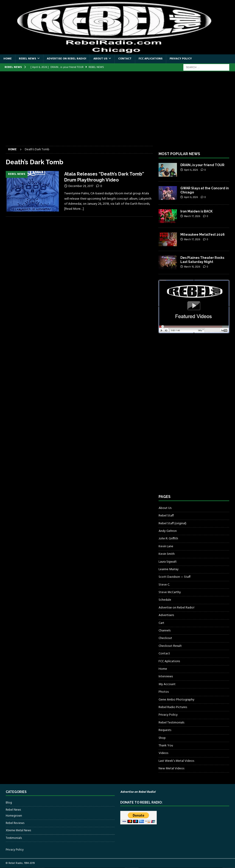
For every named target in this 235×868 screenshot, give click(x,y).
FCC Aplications (151, 59)
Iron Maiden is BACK (196, 211)
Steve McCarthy (170, 592)
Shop (162, 738)
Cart (161, 623)
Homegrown (14, 816)
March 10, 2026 (192, 267)
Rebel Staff (166, 516)
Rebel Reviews (15, 823)
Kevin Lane (166, 546)
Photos (164, 692)
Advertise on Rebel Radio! (67, 59)
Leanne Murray (169, 569)
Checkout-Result (170, 646)
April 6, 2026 (191, 170)
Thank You (166, 746)
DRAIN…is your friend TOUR (202, 165)
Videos (163, 753)
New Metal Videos (171, 769)
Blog (9, 803)
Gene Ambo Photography (176, 700)
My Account (167, 684)
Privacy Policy (181, 59)
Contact (125, 59)
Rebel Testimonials (171, 723)
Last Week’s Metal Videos (176, 761)
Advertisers (166, 615)
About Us (100, 59)
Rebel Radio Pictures (173, 707)
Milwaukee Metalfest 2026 (203, 234)
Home (8, 59)
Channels (165, 631)
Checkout (165, 638)
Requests (165, 730)
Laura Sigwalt (168, 562)
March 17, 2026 (192, 216)
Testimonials (14, 838)
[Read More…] (74, 209)
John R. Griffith (168, 539)
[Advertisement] (117, 112)
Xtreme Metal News (18, 830)
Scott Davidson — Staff (175, 577)
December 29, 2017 (81, 186)
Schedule (165, 600)
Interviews (166, 677)
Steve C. (164, 585)
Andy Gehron (168, 531)
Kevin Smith (167, 554)
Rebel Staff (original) (172, 523)
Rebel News (27, 59)
